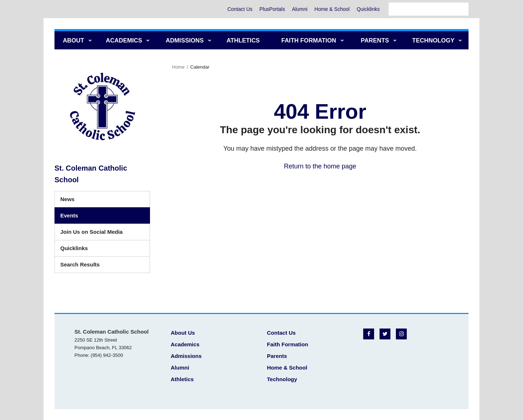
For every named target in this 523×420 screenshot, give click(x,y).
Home (179, 67)
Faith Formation (287, 344)
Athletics (182, 379)
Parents (277, 356)
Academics (185, 344)
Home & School (331, 9)
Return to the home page (320, 166)
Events (69, 215)
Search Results (80, 264)
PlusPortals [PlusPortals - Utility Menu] (271, 9)
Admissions (186, 356)
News (67, 199)
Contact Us (238, 9)
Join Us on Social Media (92, 232)
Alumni (299, 9)
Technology (282, 379)
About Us (183, 333)
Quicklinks (368, 9)
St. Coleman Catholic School (91, 174)
